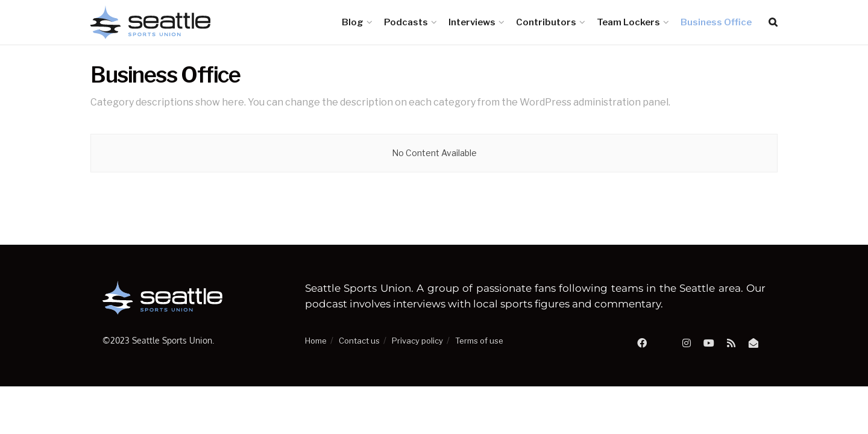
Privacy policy (417, 341)
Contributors (546, 22)
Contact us (359, 341)
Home (316, 341)
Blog (353, 22)
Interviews (472, 22)
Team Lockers (628, 22)
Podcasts (406, 22)
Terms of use (479, 341)
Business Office (716, 22)
